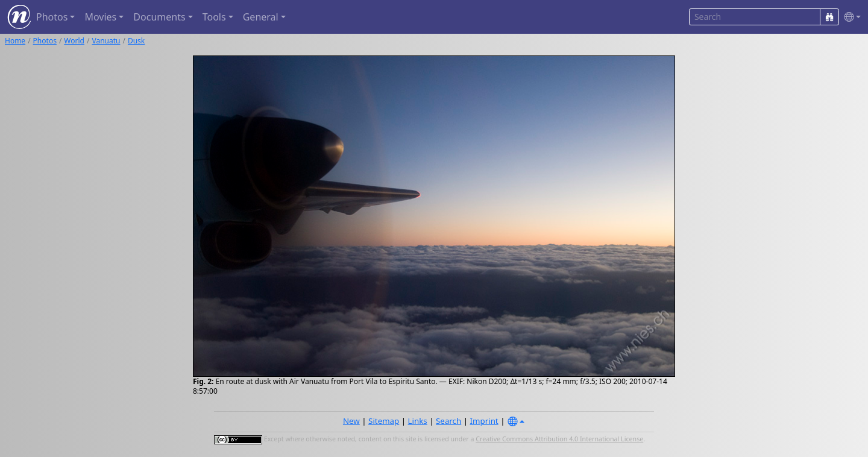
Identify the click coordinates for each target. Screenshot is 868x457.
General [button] (261, 17)
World (74, 41)
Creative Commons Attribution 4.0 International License (559, 440)
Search (448, 421)
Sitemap (384, 421)
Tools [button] (214, 17)
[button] (850, 17)
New (351, 421)
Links (418, 421)
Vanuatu (106, 41)
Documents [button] (159, 17)
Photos (45, 41)
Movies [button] (100, 17)
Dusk (136, 41)
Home (15, 41)
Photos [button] (52, 17)
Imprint (484, 421)
